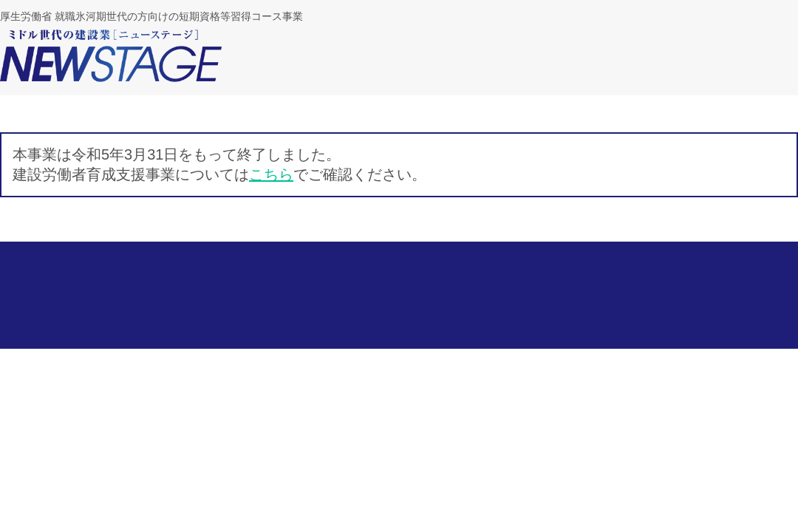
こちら (271, 174)
